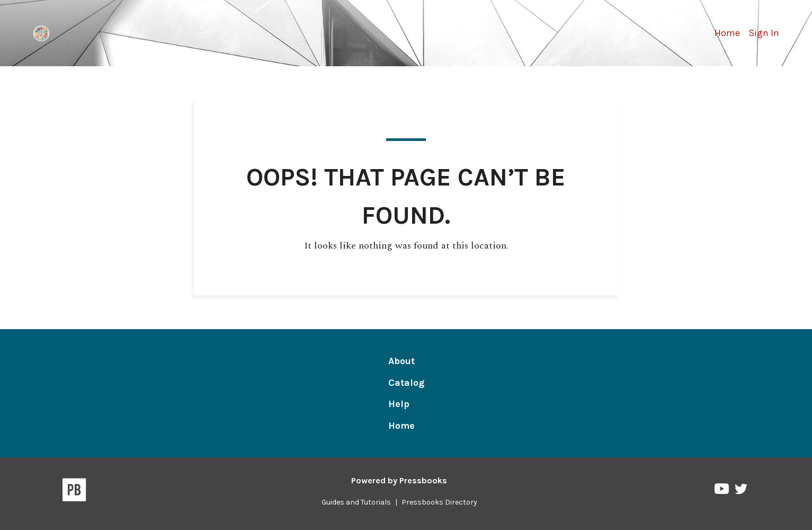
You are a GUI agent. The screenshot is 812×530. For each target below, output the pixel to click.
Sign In (764, 33)
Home (727, 33)
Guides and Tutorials (356, 502)
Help (399, 404)
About (401, 361)
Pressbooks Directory (439, 502)
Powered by (399, 480)
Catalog (406, 383)
